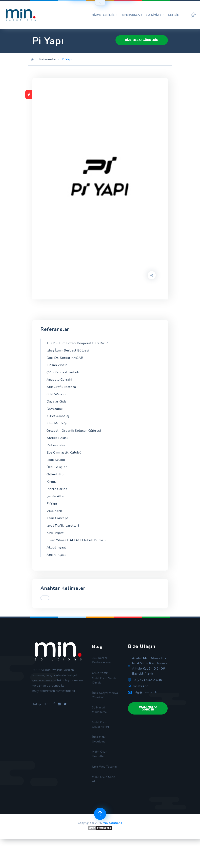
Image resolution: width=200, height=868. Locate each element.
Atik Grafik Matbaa (62, 389)
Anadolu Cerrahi (60, 381)
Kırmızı (52, 489)
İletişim (174, 15)
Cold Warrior (58, 397)
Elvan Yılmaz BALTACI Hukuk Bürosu (78, 550)
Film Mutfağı (57, 427)
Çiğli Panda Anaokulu (65, 374)
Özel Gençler (58, 473)
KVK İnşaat (56, 542)
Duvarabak (56, 412)
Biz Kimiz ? (155, 15)
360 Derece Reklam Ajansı (103, 672)
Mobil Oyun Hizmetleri (100, 775)
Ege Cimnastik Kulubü (65, 458)
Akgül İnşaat (57, 557)
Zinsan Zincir (57, 366)
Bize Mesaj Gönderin (140, 40)
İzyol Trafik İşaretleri (64, 535)
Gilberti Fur (56, 481)
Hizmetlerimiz (104, 15)
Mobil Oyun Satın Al (104, 807)
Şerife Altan (57, 504)
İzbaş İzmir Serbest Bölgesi (70, 351)
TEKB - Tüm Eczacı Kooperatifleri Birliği (80, 343)
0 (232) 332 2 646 (148, 691)
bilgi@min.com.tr (146, 703)
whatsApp (141, 697)
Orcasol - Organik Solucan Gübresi (76, 435)
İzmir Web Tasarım (99, 791)
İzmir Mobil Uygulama (100, 758)
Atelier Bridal (58, 443)
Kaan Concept (58, 527)
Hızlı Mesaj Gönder (148, 719)
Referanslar (131, 15)
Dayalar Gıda (57, 404)
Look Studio (57, 466)
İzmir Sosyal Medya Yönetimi (104, 710)
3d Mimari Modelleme (100, 726)
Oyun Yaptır (100, 685)
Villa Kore (55, 519)
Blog (98, 657)
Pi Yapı (52, 512)
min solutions (112, 852)
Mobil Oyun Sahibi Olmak (105, 694)
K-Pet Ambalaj (59, 420)
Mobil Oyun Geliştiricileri (101, 742)
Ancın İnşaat (57, 565)
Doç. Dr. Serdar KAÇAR (66, 359)
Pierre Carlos (58, 496)
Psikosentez (57, 450)
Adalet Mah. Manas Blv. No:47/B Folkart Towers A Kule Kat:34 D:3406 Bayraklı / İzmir (150, 677)
